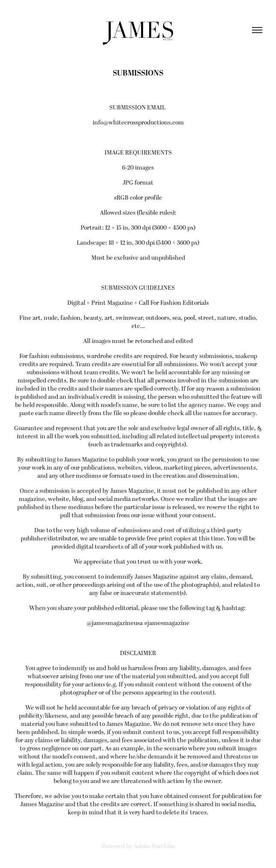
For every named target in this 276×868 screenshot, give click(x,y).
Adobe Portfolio (154, 846)
